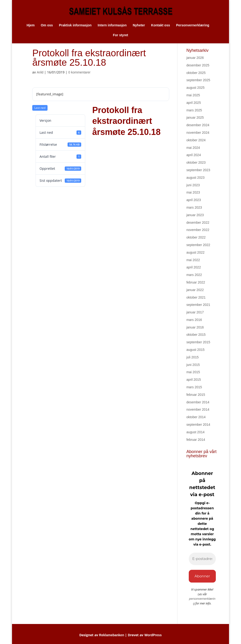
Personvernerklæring (193, 25)
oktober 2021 (196, 297)
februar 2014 (196, 440)
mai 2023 (193, 192)
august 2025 (195, 88)
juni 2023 (193, 185)
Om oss (47, 25)
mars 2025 (194, 110)
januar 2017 (195, 312)
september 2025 (198, 80)
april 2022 (194, 267)
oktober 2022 (196, 237)
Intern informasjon (112, 25)
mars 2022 (194, 275)
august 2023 (195, 178)
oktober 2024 (196, 140)
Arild (40, 72)
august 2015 (195, 350)
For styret (121, 35)
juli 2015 (193, 357)
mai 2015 (193, 372)
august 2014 (195, 432)
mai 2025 (193, 95)
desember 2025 (198, 65)
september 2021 (198, 305)
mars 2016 (194, 320)
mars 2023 (194, 207)
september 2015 (198, 342)
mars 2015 (194, 387)
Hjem (31, 25)
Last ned (40, 108)
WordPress (153, 635)
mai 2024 (193, 148)
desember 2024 (198, 125)
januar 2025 (195, 117)
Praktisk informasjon (75, 25)
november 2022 (198, 230)
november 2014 (198, 409)
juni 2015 (193, 365)
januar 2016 (195, 327)
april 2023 (194, 200)
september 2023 (198, 170)
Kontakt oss (161, 25)
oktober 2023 (196, 162)
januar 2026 (195, 58)
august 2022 (195, 252)
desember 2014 (198, 402)
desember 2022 (198, 223)
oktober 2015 (196, 335)
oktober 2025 (196, 73)
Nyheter (139, 25)
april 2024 (194, 155)
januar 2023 (195, 215)
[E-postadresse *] (202, 559)
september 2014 (198, 425)
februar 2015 (196, 395)
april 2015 (194, 380)
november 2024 (198, 133)
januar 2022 (195, 290)
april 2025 (194, 103)
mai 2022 (193, 260)
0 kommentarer (79, 72)
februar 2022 (196, 282)
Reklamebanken (112, 635)
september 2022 (198, 245)
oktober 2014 (196, 417)
